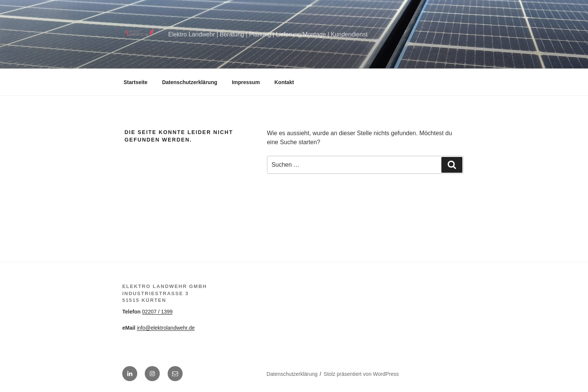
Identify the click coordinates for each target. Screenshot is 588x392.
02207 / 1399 (157, 312)
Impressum (246, 82)
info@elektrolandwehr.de (166, 328)
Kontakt (284, 82)
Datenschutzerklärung (190, 82)
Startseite (136, 82)
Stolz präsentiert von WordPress (361, 374)
